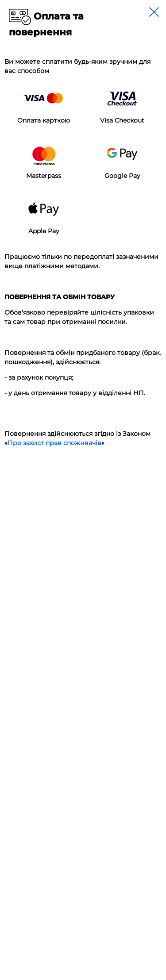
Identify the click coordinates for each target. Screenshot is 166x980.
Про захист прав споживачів (54, 443)
